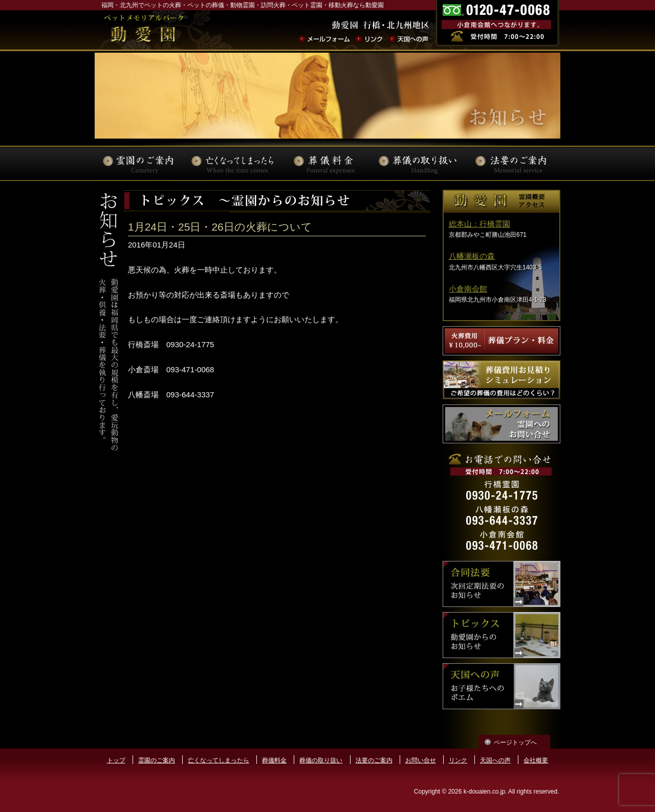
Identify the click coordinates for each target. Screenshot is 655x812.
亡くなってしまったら (219, 760)
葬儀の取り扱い (321, 760)
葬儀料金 (274, 760)
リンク (458, 760)
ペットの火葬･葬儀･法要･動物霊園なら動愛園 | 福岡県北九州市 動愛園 (144, 30)
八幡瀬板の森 (472, 256)
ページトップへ (515, 742)
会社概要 (536, 760)
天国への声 (495, 760)
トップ (116, 760)
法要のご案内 (374, 760)
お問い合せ (421, 760)
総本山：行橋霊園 (479, 224)
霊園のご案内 (157, 760)
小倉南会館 (468, 289)
